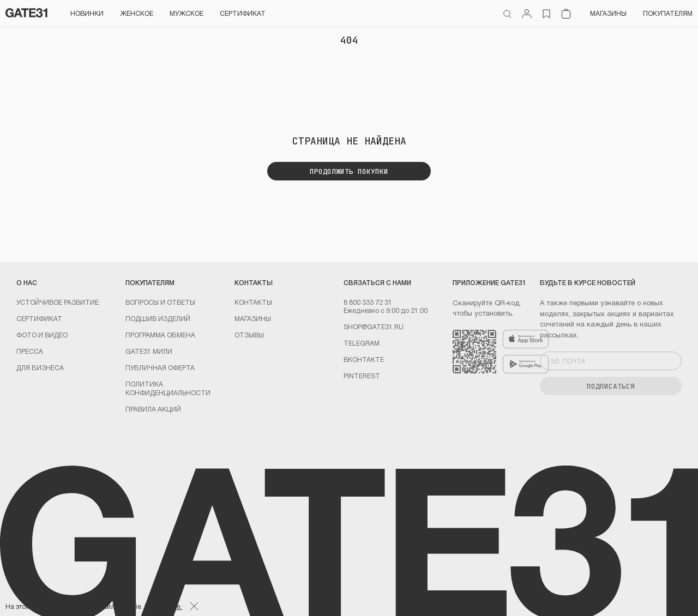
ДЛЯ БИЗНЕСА (40, 367)
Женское (137, 13)
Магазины (608, 13)
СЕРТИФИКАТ (243, 13)
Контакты (253, 302)
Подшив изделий (158, 318)
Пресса (30, 351)
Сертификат (39, 318)
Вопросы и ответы (160, 302)
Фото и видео (42, 335)
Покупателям (668, 13)
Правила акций (153, 409)
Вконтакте (364, 359)
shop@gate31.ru (374, 327)
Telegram (362, 343)
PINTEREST (362, 376)
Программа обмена (160, 335)
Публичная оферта (160, 367)
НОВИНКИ (87, 13)
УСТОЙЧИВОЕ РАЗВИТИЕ (58, 302)
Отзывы (249, 335)
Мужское (186, 13)
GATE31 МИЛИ (149, 351)
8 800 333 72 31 (368, 302)
